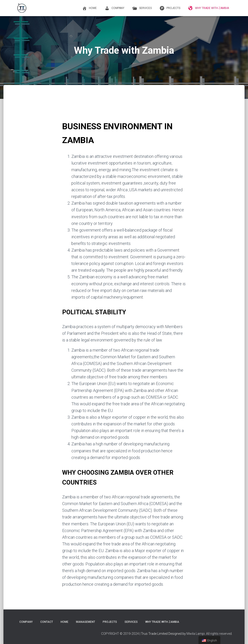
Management (86, 622)
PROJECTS (169, 8)
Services (142, 8)
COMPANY (114, 8)
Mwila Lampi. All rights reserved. (209, 634)
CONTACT (47, 622)
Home (89, 8)
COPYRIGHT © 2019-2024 (120, 634)
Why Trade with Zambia (208, 8)
